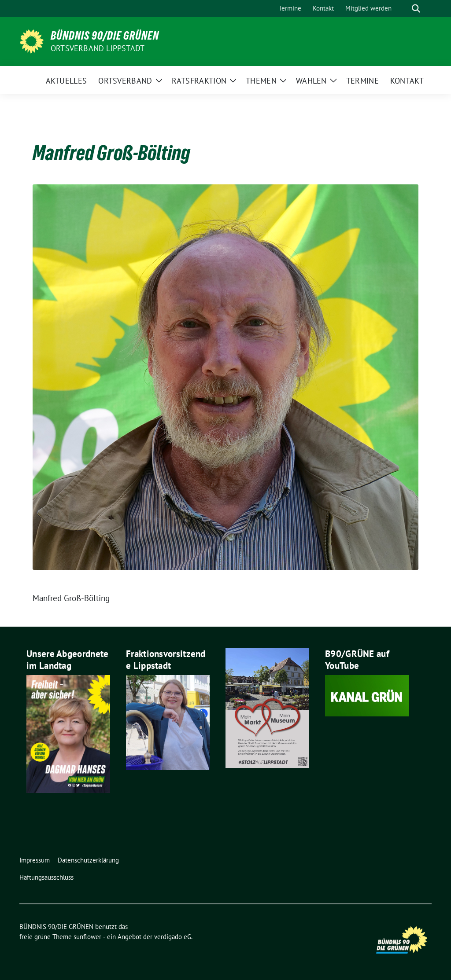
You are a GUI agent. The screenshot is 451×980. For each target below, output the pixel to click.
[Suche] (403, 9)
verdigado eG (173, 937)
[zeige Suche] (416, 9)
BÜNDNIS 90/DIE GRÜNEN (105, 36)
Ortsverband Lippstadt (98, 48)
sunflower (87, 937)
